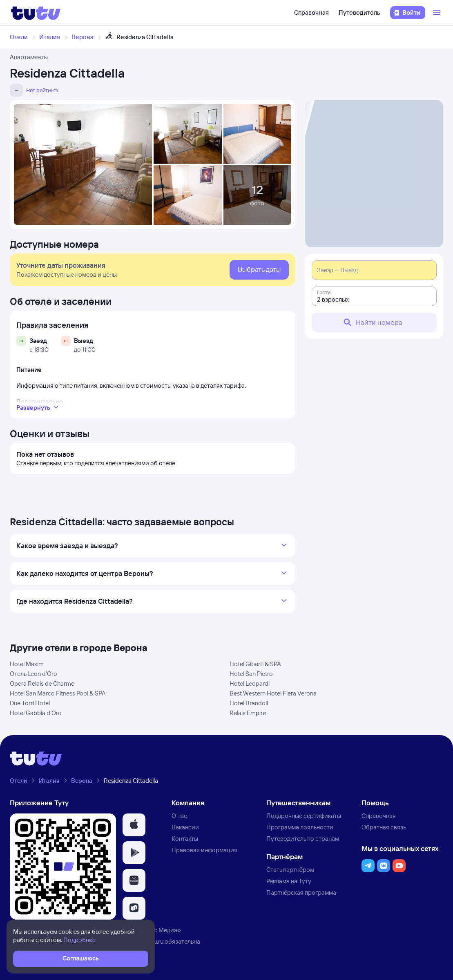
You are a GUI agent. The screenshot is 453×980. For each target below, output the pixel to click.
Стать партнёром (290, 870)
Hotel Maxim (27, 664)
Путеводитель (359, 12)
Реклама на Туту (289, 881)
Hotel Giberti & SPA (255, 664)
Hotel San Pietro (251, 674)
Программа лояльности (300, 827)
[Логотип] (36, 13)
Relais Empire (248, 713)
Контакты (185, 839)
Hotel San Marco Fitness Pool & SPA (58, 693)
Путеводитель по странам (303, 839)
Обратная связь (384, 827)
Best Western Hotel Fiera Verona (273, 693)
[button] (134, 825)
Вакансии (185, 827)
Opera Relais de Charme (42, 683)
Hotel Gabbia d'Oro (36, 713)
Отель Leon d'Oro (33, 674)
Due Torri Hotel (30, 703)
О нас (179, 816)
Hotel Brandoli (249, 703)
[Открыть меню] (437, 13)
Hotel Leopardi (250, 683)
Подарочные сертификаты (304, 816)
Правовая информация (204, 850)
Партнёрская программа (301, 892)
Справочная (311, 12)
